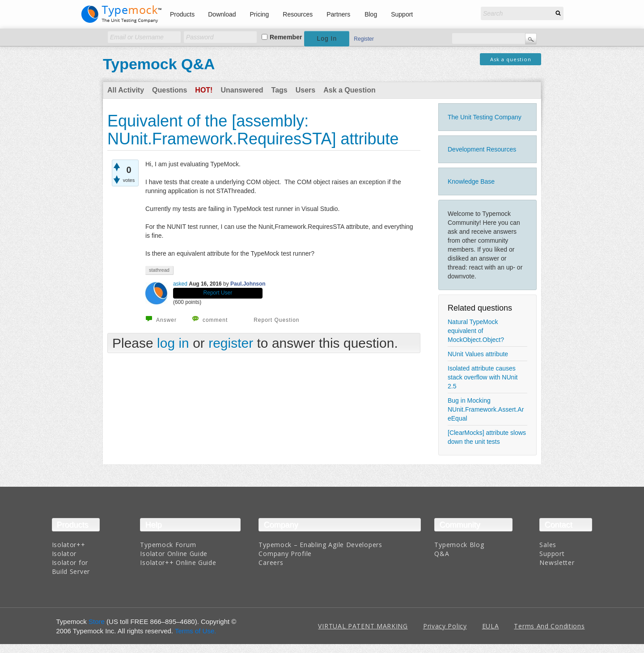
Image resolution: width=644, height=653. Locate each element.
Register (364, 39)
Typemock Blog (459, 545)
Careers (271, 562)
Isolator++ (69, 545)
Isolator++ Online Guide (178, 562)
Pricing (260, 14)
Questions (169, 90)
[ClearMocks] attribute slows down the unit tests (487, 437)
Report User (218, 293)
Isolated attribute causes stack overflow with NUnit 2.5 (483, 377)
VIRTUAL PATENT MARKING (363, 626)
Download (222, 14)
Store (97, 621)
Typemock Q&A (159, 64)
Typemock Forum (168, 545)
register (231, 343)
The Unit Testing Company (485, 117)
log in (173, 343)
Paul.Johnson (248, 284)
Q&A (442, 554)
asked (180, 284)
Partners (338, 14)
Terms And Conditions (549, 626)
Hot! (204, 90)
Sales (548, 545)
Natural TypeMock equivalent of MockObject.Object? (476, 331)
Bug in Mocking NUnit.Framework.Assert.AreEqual (486, 409)
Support (402, 14)
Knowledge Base (471, 181)
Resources (298, 14)
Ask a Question (349, 90)
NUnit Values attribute (478, 354)
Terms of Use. (196, 631)
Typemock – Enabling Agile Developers (320, 545)
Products (182, 14)
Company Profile (285, 554)
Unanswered (242, 90)
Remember (286, 37)
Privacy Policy (445, 626)
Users (305, 90)
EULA (491, 626)
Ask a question (511, 59)
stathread (159, 270)
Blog (371, 14)
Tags (280, 90)
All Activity (126, 90)
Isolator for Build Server (71, 567)
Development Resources (482, 149)
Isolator (64, 554)
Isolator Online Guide (174, 554)
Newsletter (557, 562)
